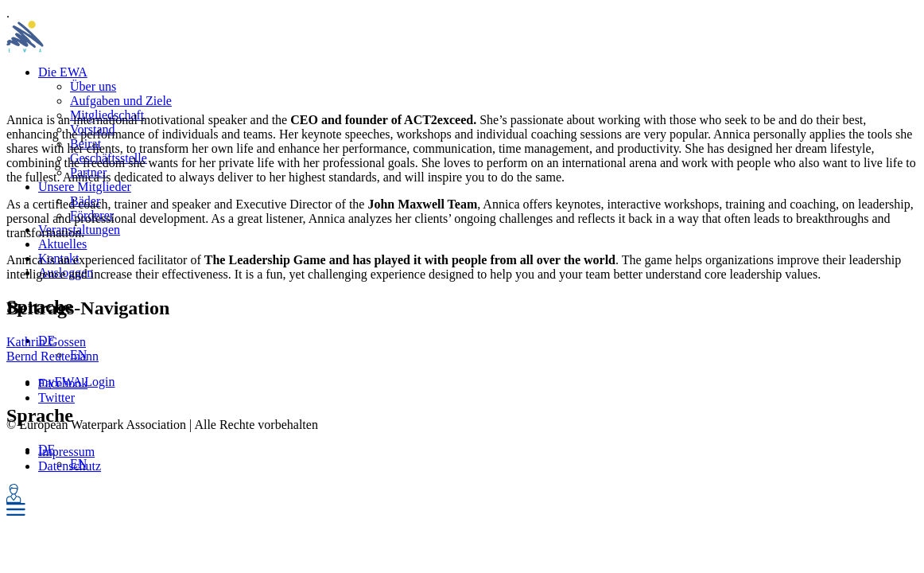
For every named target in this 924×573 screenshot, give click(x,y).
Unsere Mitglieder (85, 187)
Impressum (66, 452)
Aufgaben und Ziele (121, 101)
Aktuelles (62, 244)
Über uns (93, 86)
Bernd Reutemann (52, 356)
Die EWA (63, 72)
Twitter (56, 398)
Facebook (63, 383)
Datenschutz (70, 466)
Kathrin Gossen (46, 342)
